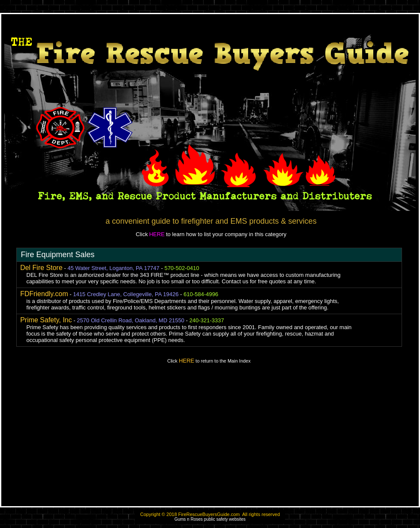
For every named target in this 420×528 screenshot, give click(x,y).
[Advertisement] (210, 439)
